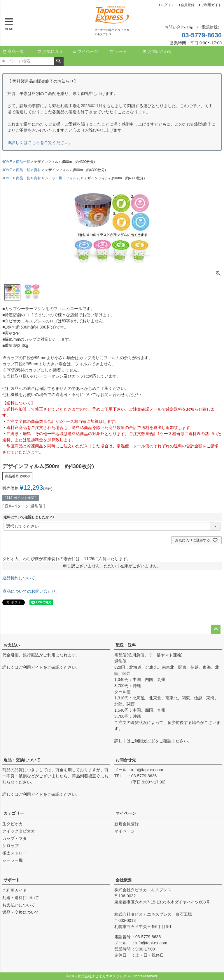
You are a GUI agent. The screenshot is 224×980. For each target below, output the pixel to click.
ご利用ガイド (211, 5)
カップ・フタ (15, 838)
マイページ (85, 51)
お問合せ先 (126, 760)
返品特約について (19, 578)
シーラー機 (13, 860)
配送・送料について (21, 898)
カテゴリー (14, 813)
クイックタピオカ (19, 831)
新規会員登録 (127, 824)
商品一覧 (13, 51)
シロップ (10, 846)
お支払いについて (19, 905)
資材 (37, 170)
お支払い (12, 645)
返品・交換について (22, 760)
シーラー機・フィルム (62, 178)
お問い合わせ (157, 51)
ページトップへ (216, 629)
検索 (59, 61)
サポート (12, 880)
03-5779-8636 (202, 35)
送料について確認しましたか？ (30, 517)
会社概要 (124, 880)
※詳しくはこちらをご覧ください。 (40, 143)
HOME (7, 162)
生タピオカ (13, 824)
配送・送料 (126, 645)
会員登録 (188, 5)
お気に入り (50, 51)
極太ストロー (15, 853)
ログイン (167, 5)
